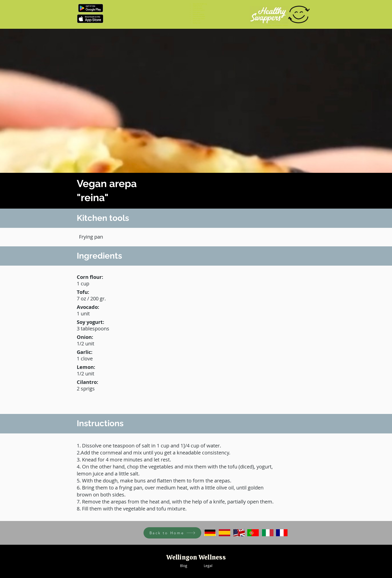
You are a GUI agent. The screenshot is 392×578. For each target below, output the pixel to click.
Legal (208, 566)
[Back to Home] (172, 533)
